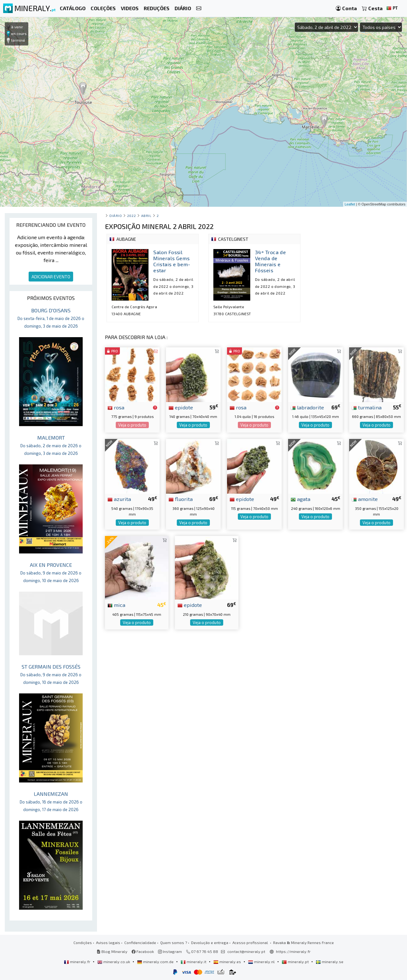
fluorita (181, 499)
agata (300, 499)
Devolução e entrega (210, 942)
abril (146, 215)
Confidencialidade (140, 942)
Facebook (143, 951)
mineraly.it (194, 962)
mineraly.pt (296, 962)
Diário (116, 215)
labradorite (307, 407)
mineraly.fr (78, 962)
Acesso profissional (251, 942)
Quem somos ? (174, 942)
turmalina (367, 407)
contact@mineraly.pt (246, 951)
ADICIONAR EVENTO (51, 277)
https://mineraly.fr (293, 951)
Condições (83, 942)
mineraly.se (330, 962)
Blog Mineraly (112, 951)
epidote (181, 407)
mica (116, 605)
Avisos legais (108, 942)
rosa (116, 407)
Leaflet (350, 204)
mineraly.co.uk (114, 962)
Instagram (170, 951)
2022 (131, 215)
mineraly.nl (262, 962)
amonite (365, 499)
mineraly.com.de (156, 962)
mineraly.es (228, 962)
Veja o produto (132, 425)
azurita (119, 499)
